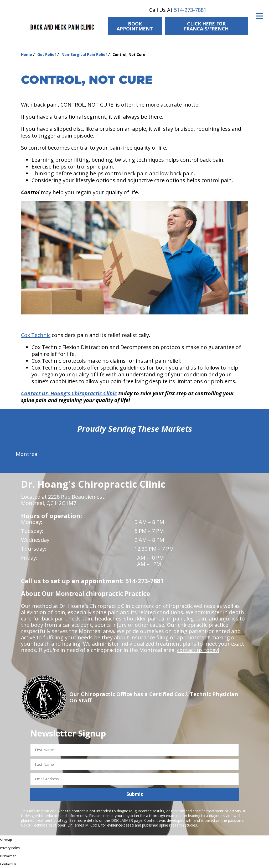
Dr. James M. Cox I (83, 825)
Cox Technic (36, 335)
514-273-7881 (190, 10)
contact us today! (198, 650)
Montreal (27, 454)
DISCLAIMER (122, 820)
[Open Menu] (260, 16)
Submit (135, 794)
